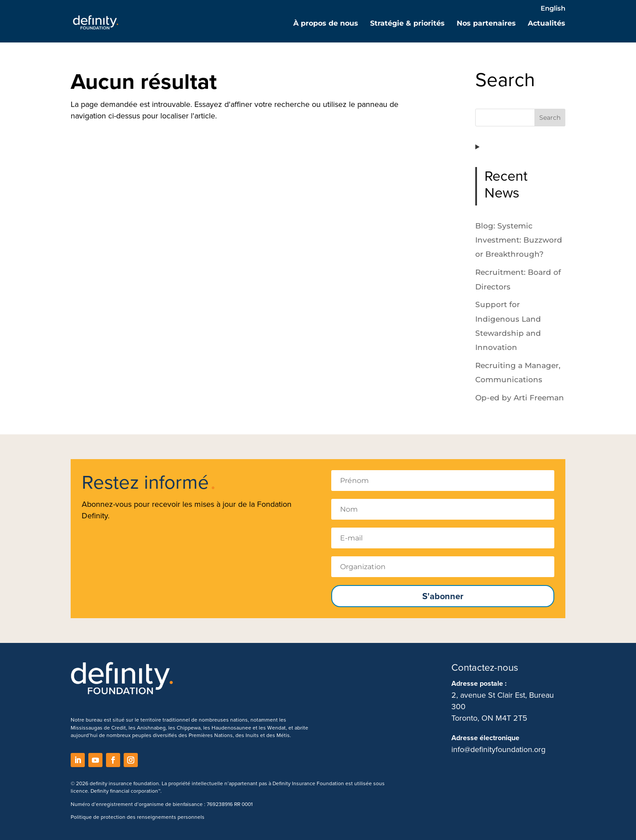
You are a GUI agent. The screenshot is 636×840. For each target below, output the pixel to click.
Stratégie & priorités (407, 24)
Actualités (547, 24)
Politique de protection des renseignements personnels (138, 817)
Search (550, 118)
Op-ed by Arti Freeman (520, 398)
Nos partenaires (486, 24)
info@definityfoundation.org (498, 749)
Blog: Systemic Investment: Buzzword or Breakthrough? (519, 240)
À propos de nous (326, 24)
